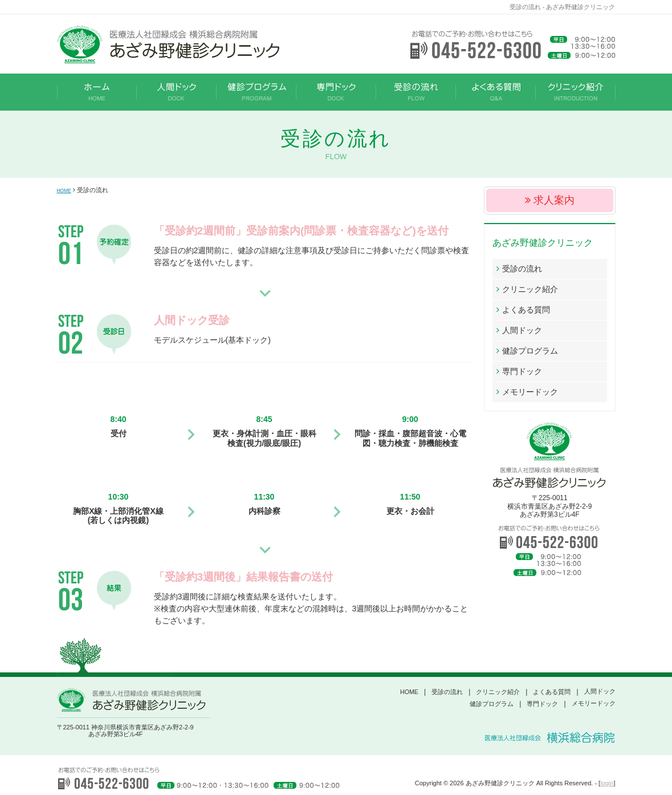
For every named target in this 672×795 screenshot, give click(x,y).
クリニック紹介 (530, 289)
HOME (66, 190)
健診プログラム (530, 351)
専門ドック (522, 371)
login (607, 783)
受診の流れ (522, 269)
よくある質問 (526, 310)
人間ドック (522, 330)
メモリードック (530, 392)
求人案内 (554, 200)
